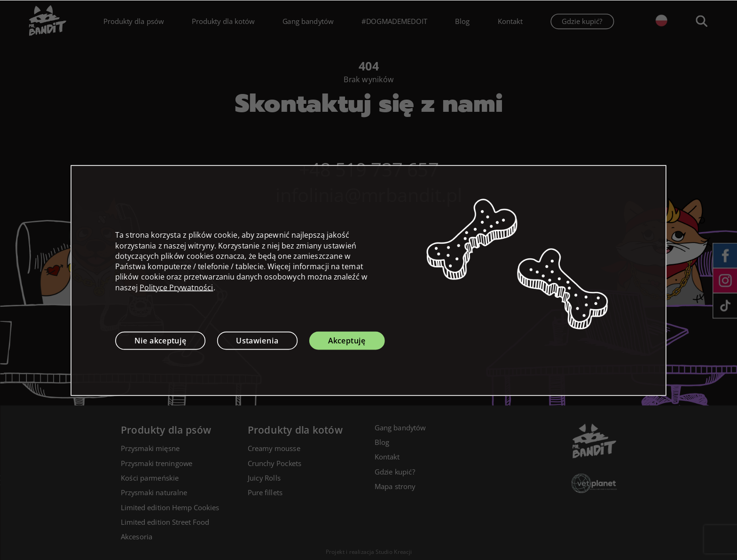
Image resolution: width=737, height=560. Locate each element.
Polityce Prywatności (176, 287)
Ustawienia (257, 340)
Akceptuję (347, 340)
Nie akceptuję (161, 340)
